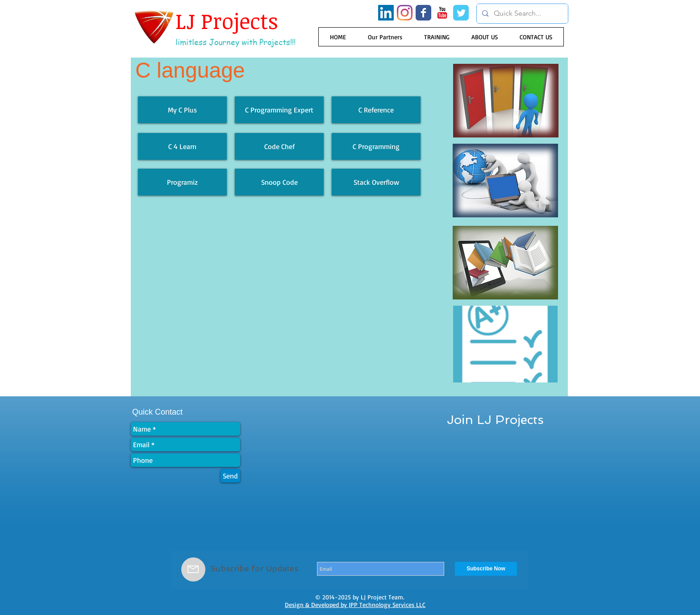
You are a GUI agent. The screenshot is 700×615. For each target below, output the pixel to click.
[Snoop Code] (279, 182)
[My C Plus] (182, 110)
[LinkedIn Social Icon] (386, 13)
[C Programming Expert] (279, 110)
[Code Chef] (279, 146)
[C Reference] (376, 110)
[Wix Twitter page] (461, 13)
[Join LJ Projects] (495, 420)
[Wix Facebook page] (423, 13)
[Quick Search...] (521, 14)
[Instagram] (405, 13)
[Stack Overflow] (376, 182)
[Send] (230, 476)
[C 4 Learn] (182, 146)
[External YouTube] (279, 301)
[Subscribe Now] (486, 569)
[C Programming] (376, 146)
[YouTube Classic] (442, 13)
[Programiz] (182, 182)
